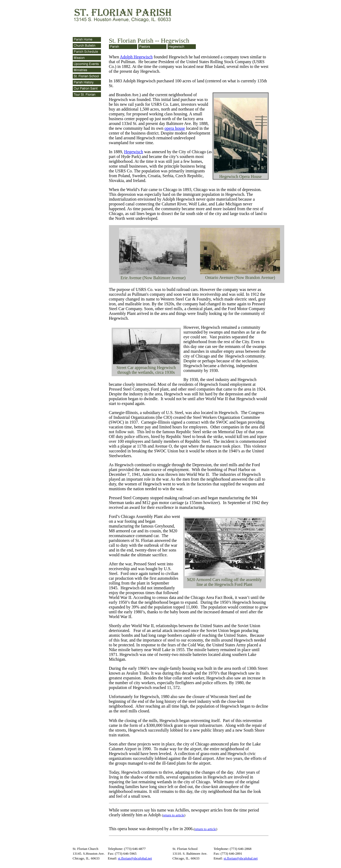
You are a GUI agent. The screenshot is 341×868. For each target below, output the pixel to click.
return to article (173, 815)
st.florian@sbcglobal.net (135, 858)
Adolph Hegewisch (136, 57)
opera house (175, 128)
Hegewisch (134, 152)
